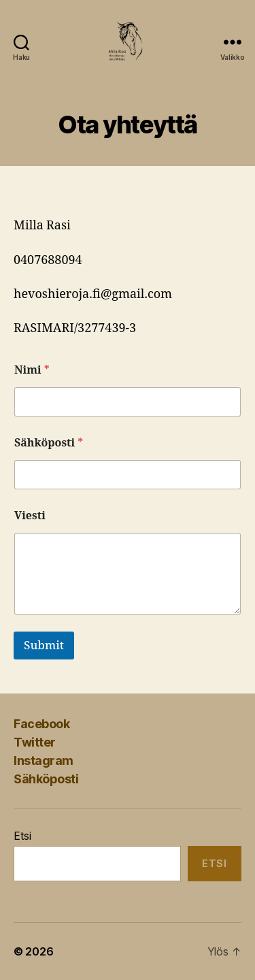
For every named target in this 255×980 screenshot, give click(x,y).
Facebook (41, 724)
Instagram (44, 761)
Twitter (35, 742)
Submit (44, 646)
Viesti (30, 516)
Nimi (32, 371)
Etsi (22, 836)
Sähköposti (49, 443)
